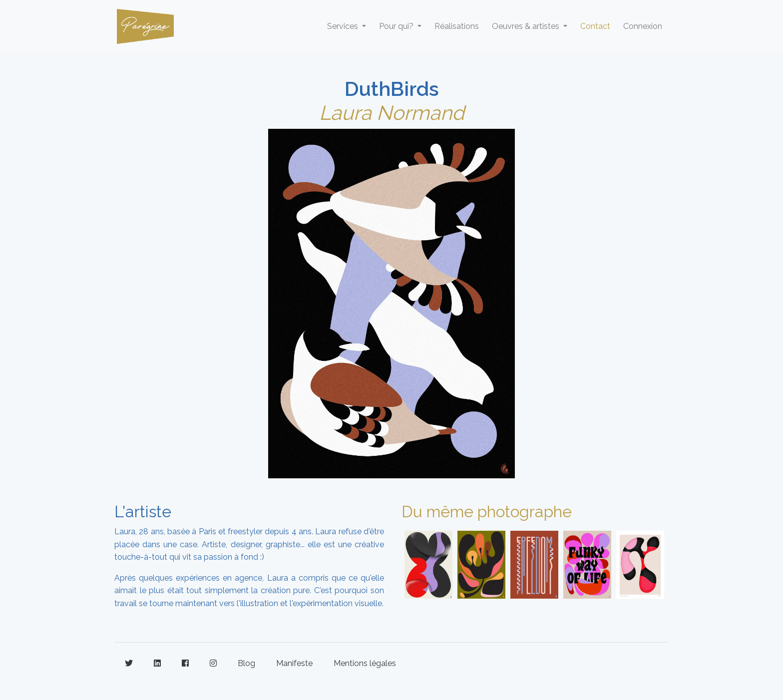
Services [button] (344, 26)
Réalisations (457, 26)
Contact (595, 26)
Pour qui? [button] (397, 26)
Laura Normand (392, 113)
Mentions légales (365, 663)
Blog (246, 663)
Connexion (643, 26)
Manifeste (294, 663)
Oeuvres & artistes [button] (527, 26)
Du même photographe (487, 512)
